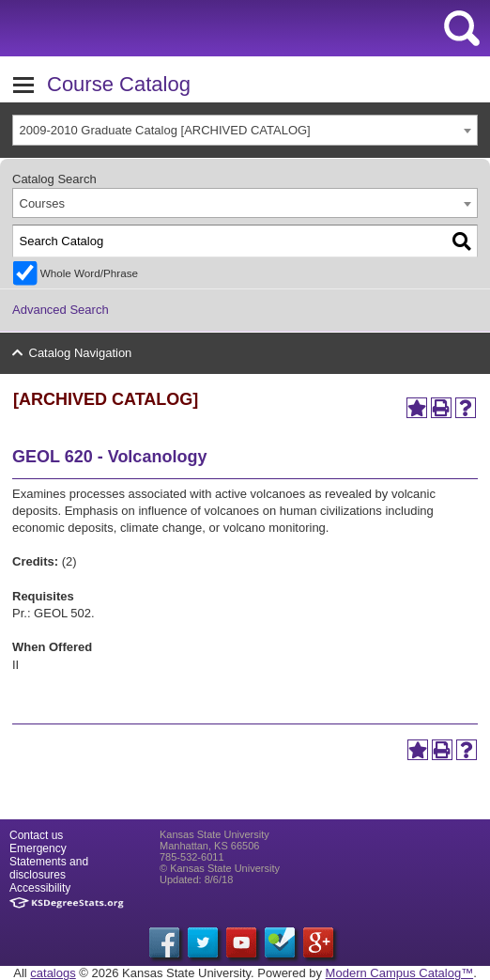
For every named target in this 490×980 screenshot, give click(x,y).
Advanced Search (61, 310)
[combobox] (245, 130)
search (462, 28)
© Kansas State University (220, 868)
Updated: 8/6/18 (196, 879)
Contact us (36, 835)
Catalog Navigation (81, 353)
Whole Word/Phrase (89, 273)
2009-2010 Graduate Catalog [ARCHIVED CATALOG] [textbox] (165, 130)
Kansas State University (171, 28)
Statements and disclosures (49, 868)
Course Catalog (119, 84)
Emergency (38, 848)
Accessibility (40, 888)
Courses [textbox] (42, 203)
